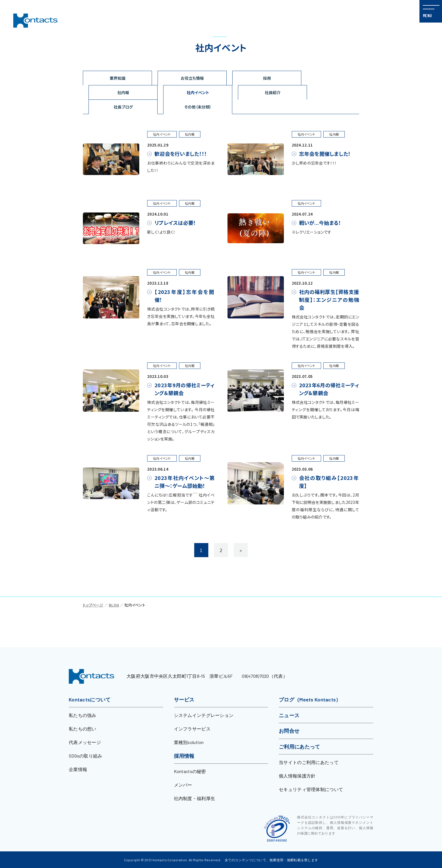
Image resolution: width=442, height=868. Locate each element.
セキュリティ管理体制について (311, 789)
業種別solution (189, 742)
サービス (184, 699)
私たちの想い (83, 729)
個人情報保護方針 (297, 776)
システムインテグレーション (204, 715)
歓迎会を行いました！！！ (181, 154)
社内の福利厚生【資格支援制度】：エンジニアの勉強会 (329, 300)
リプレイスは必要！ (175, 223)
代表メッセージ (85, 742)
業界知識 (118, 78)
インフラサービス (192, 729)
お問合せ (289, 731)
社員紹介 (273, 92)
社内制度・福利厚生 (195, 798)
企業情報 (78, 769)
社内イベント (198, 92)
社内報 (123, 92)
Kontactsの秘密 (190, 771)
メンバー (183, 785)
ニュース (289, 715)
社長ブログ (123, 107)
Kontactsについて (90, 699)
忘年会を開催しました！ (325, 154)
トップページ (93, 605)
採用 (267, 78)
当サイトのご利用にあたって (309, 762)
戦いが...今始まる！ (320, 223)
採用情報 (184, 756)
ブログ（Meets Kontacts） (310, 699)
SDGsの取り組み (86, 756)
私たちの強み (83, 715)
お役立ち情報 (192, 78)
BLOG (114, 605)
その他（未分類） (198, 107)
